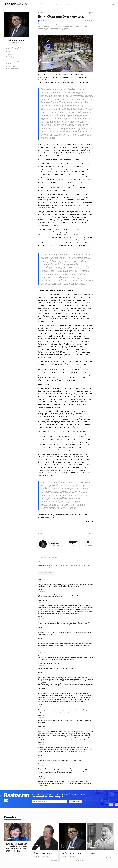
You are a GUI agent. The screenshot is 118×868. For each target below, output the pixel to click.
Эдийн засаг (49, 4)
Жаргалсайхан (43, 21)
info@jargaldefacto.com (14, 57)
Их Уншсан (10, 66)
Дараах (91, 13)
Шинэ (9, 63)
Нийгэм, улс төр (37, 4)
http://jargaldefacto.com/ (15, 49)
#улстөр (64, 857)
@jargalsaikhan (17, 42)
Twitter (9, 52)
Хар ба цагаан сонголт (72, 853)
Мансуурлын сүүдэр (43, 853)
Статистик (78, 4)
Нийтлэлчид (88, 4)
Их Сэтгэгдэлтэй (12, 69)
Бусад (70, 4)
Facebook (10, 54)
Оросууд (93, 853)
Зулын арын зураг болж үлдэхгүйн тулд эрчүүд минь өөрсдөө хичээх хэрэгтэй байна (17, 847)
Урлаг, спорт (61, 4)
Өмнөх (41, 13)
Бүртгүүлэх (75, 801)
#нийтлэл (46, 857)
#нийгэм (37, 857)
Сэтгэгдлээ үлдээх (46, 573)
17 (92, 21)
